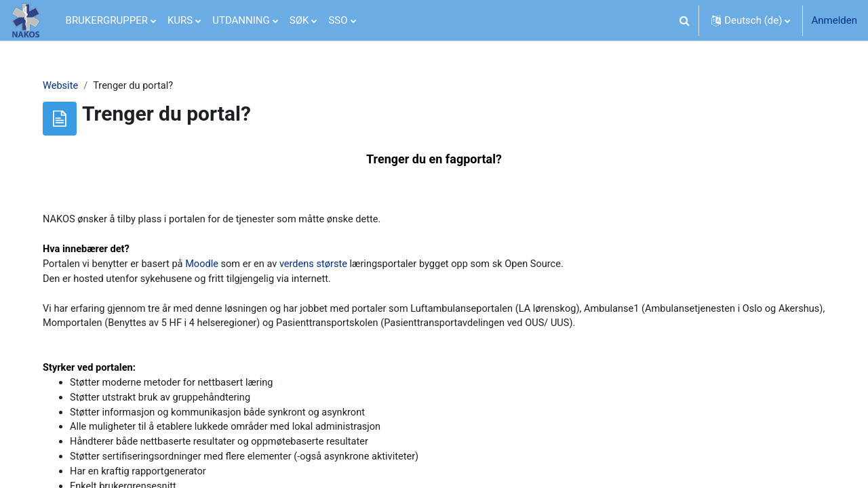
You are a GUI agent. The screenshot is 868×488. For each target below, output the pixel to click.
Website (66, 86)
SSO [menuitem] (338, 20)
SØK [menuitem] (299, 20)
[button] (684, 20)
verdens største (327, 268)
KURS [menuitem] (180, 20)
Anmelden (834, 20)
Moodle (212, 268)
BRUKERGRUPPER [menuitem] (107, 20)
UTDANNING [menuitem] (241, 20)
